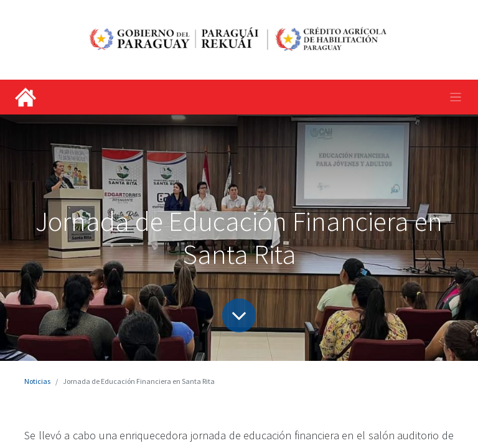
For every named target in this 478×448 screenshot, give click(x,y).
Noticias (37, 381)
